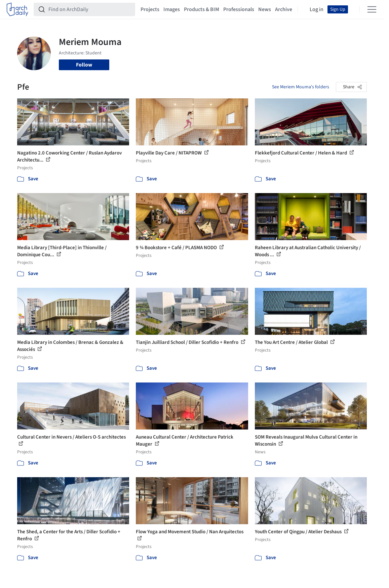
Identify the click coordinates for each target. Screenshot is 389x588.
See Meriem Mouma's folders (301, 87)
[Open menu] (372, 9)
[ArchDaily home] (17, 9)
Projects (150, 9)
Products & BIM (202, 9)
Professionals (239, 9)
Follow (84, 65)
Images (172, 9)
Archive (284, 9)
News (265, 9)
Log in (317, 9)
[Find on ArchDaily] (90, 9)
